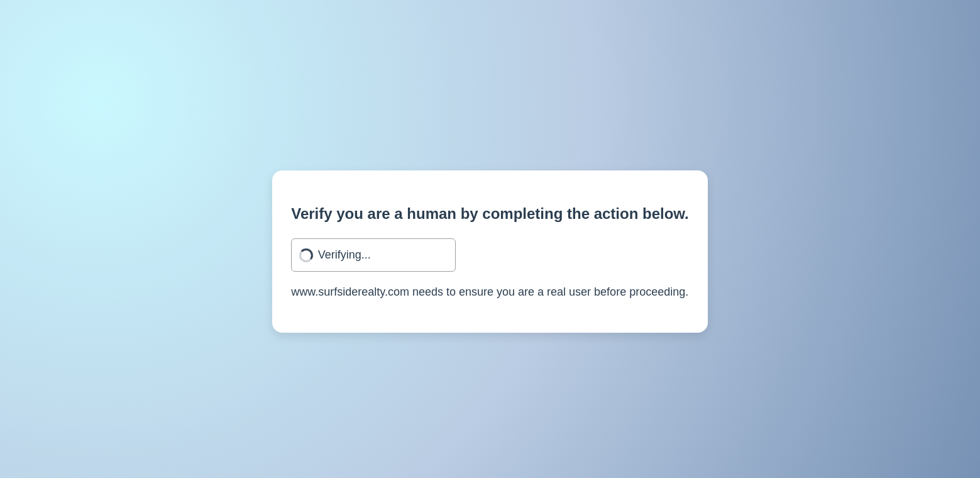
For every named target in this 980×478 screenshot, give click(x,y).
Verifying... (344, 255)
